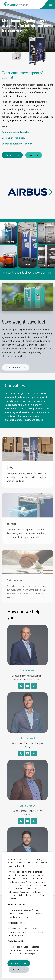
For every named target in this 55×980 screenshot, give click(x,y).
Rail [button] (31, 155)
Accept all (16, 963)
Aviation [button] (9, 155)
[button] (51, 4)
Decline (16, 970)
